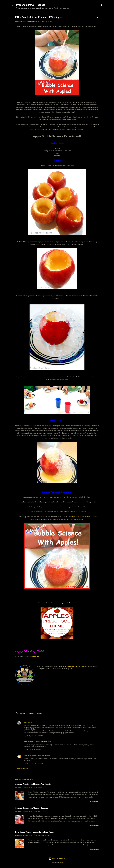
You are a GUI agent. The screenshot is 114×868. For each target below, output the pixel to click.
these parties (34, 656)
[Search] (102, 6)
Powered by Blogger (57, 859)
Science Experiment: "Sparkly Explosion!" (33, 808)
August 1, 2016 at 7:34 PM (32, 750)
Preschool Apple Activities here (65, 603)
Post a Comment (23, 769)
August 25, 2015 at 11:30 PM (33, 736)
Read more (94, 802)
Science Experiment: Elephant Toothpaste (33, 784)
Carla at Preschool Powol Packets (35, 756)
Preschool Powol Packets (31, 5)
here (71, 669)
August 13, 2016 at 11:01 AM (33, 764)
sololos (61, 863)
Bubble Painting (47, 519)
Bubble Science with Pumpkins (81, 517)
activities (23, 714)
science (32, 714)
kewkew (26, 722)
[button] (97, 18)
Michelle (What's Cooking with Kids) (35, 742)
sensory (40, 714)
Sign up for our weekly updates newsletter (73, 666)
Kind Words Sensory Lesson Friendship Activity (35, 832)
